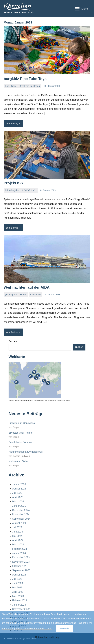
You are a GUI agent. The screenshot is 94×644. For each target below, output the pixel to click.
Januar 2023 (19, 605)
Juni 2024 (18, 532)
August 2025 (19, 489)
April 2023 (18, 592)
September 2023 (21, 570)
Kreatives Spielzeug (30, 86)
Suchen (13, 341)
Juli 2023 (17, 579)
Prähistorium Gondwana (22, 423)
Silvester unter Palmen (21, 433)
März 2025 (18, 502)
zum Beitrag (12, 123)
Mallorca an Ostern (19, 461)
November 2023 (21, 562)
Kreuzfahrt (35, 295)
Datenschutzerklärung (47, 637)
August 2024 (19, 523)
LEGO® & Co (29, 190)
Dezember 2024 (21, 510)
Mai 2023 (17, 588)
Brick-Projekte (12, 190)
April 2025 (18, 497)
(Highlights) (11, 295)
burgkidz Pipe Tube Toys (25, 79)
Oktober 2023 (20, 566)
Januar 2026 (19, 484)
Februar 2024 (20, 549)
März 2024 (18, 545)
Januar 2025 (19, 506)
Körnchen (12, 6)
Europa (23, 295)
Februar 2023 (20, 600)
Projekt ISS (13, 183)
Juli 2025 (17, 493)
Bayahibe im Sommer (20, 442)
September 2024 (21, 519)
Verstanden (65, 628)
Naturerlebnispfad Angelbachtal (26, 452)
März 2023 (18, 596)
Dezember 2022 (21, 609)
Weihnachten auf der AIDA (27, 287)
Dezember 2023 (21, 557)
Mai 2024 (17, 536)
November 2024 (21, 514)
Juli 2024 (17, 527)
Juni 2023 (18, 583)
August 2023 (19, 575)
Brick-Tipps (11, 86)
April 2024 (18, 540)
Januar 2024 (19, 553)
